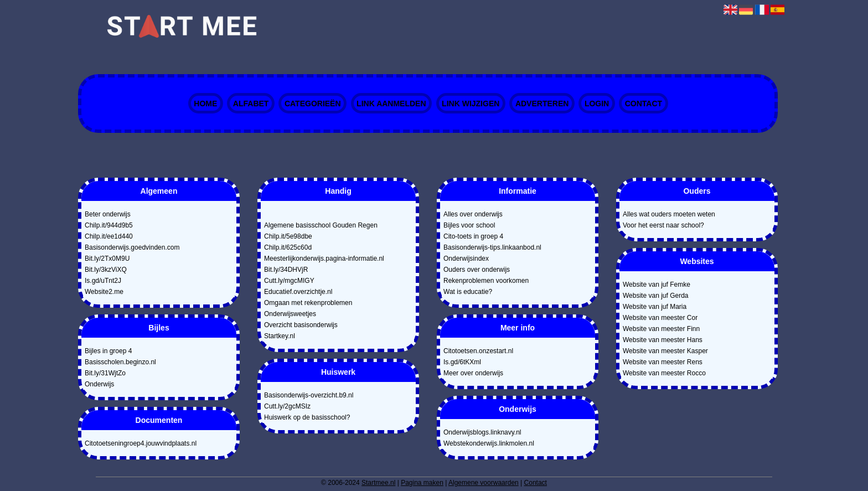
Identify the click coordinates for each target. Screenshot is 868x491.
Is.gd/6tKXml (462, 362)
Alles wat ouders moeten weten (669, 214)
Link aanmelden (391, 104)
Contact (644, 104)
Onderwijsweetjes (290, 314)
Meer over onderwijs (473, 373)
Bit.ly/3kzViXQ (106, 270)
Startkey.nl (280, 336)
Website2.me (104, 292)
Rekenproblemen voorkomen (486, 281)
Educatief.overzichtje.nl (298, 292)
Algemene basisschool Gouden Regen (321, 225)
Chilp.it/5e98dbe (288, 236)
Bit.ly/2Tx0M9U (107, 259)
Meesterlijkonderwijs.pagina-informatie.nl (324, 259)
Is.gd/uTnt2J (103, 281)
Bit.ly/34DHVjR (286, 270)
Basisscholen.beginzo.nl (120, 362)
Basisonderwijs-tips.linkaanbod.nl (492, 247)
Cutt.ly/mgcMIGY (289, 281)
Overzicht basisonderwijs (301, 325)
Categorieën (313, 104)
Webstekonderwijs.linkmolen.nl (489, 443)
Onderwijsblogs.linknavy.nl (482, 432)
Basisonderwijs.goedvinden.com (132, 247)
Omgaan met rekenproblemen (308, 303)
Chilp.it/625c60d (288, 247)
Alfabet (251, 104)
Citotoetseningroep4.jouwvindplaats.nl (141, 443)
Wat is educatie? (468, 292)
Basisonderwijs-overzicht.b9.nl (309, 395)
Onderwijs (99, 384)
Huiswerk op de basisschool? (307, 417)
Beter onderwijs (108, 214)
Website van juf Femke (657, 285)
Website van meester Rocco (664, 373)
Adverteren (542, 104)
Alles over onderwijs (473, 214)
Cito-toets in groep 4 (473, 236)
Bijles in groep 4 (108, 351)
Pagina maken (422, 483)
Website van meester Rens (663, 362)
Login (597, 104)
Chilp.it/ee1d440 (109, 236)
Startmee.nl (378, 483)
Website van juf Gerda (656, 296)
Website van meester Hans (663, 340)
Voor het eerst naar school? (663, 225)
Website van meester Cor (660, 318)
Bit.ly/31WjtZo (105, 373)
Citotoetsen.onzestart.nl (478, 351)
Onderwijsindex (466, 259)
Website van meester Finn (661, 329)
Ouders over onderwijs (477, 270)
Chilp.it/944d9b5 (109, 225)
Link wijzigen (471, 104)
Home (205, 104)
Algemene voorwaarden (484, 483)
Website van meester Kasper (665, 351)
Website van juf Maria (655, 307)
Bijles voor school (469, 225)
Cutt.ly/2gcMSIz (287, 406)
